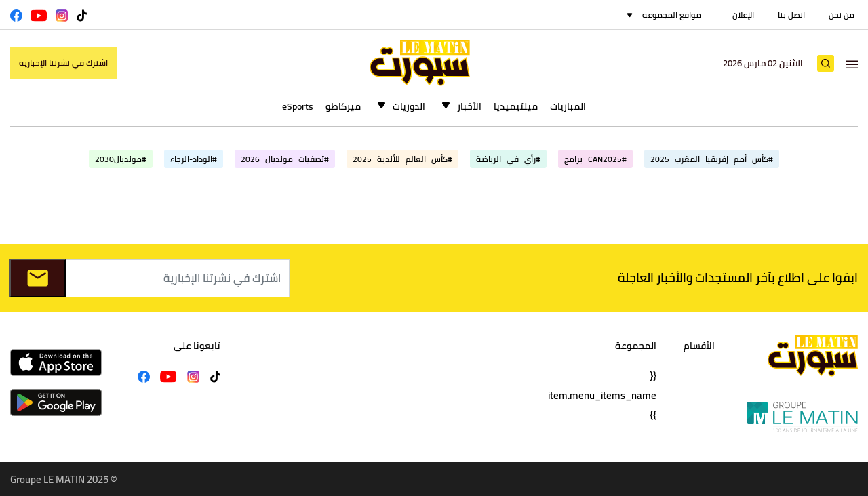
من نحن (842, 15)
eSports (298, 106)
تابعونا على (197, 346)
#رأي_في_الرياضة (508, 159)
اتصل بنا (791, 15)
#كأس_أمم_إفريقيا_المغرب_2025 (712, 159)
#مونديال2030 (121, 159)
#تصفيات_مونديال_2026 (285, 159)
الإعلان (743, 15)
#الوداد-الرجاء (194, 159)
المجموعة (636, 346)
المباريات (568, 106)
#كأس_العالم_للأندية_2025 (402, 159)
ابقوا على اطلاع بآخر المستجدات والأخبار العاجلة (738, 277)
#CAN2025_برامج (595, 159)
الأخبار (469, 106)
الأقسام (699, 346)
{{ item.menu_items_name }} (602, 395)
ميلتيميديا (516, 106)
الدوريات (409, 106)
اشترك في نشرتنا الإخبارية (63, 63)
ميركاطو (343, 106)
